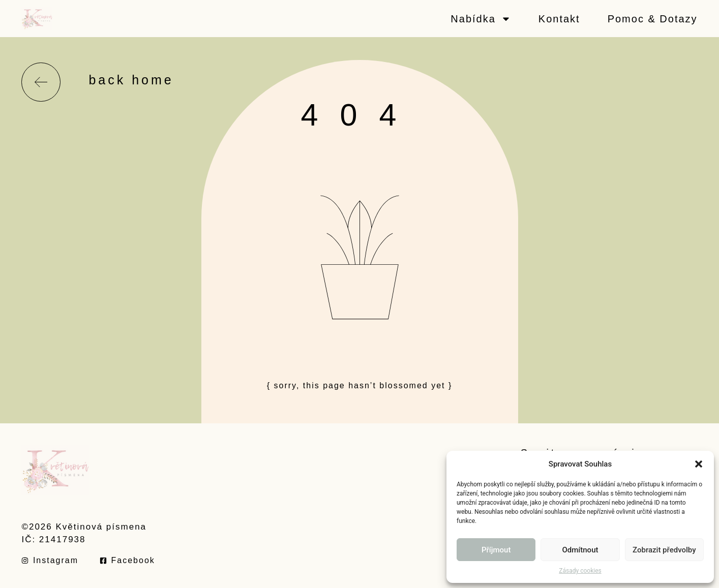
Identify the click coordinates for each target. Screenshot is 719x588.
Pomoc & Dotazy (653, 19)
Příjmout (496, 550)
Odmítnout (580, 550)
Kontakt (559, 19)
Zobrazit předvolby (664, 550)
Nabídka (481, 19)
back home (131, 80)
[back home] (41, 82)
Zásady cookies (580, 571)
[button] (699, 464)
